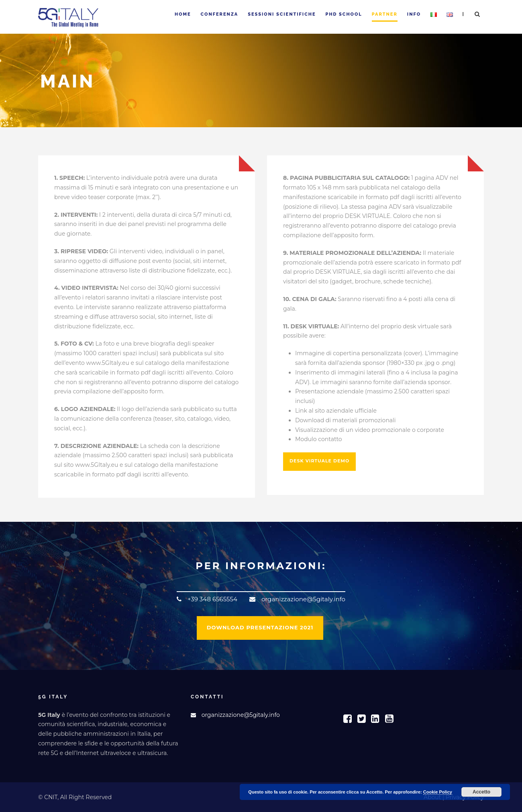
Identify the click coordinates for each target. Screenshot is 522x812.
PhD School (344, 14)
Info (414, 14)
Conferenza (220, 14)
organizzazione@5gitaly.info (241, 715)
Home (183, 14)
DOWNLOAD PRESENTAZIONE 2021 (260, 627)
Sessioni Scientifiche (282, 14)
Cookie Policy (438, 792)
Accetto (481, 792)
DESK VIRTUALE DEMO (319, 461)
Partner (385, 14)
